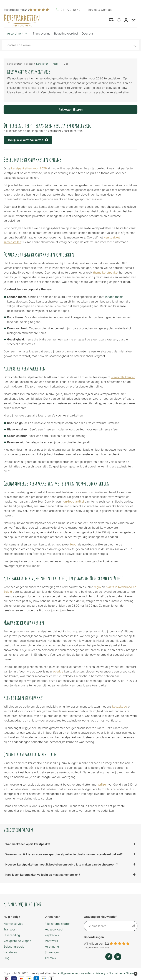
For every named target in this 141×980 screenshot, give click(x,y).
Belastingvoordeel (66, 33)
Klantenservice (13, 924)
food (73, 544)
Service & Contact (100, 10)
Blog (7, 958)
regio (97, 587)
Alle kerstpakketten (57, 924)
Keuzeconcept (54, 929)
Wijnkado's (52, 935)
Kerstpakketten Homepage (20, 64)
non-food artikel (73, 501)
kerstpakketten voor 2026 (29, 168)
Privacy (100, 973)
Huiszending (12, 935)
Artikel (56, 64)
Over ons (88, 33)
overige (58, 671)
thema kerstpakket (106, 272)
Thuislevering (42, 33)
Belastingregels (14, 947)
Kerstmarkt (52, 947)
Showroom (52, 952)
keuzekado (120, 706)
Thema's (50, 958)
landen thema (114, 297)
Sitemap (132, 973)
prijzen (103, 784)
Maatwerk (51, 941)
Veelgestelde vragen (17, 941)
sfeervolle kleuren (123, 377)
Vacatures (10, 952)
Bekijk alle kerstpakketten (28, 140)
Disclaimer (116, 973)
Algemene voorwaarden (76, 973)
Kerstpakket (42, 64)
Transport (10, 929)
